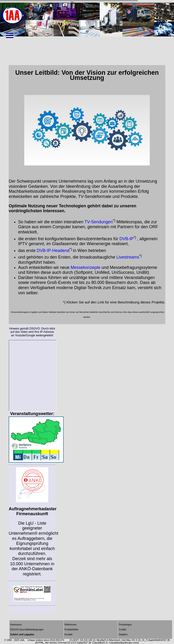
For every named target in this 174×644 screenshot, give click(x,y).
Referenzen (71, 625)
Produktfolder (71, 630)
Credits (122, 630)
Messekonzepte (85, 267)
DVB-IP (126, 239)
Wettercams (33, 376)
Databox (123, 634)
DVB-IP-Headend (53, 251)
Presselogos (125, 625)
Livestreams (128, 257)
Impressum (16, 625)
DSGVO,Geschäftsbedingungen (27, 630)
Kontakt (69, 634)
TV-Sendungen (99, 222)
